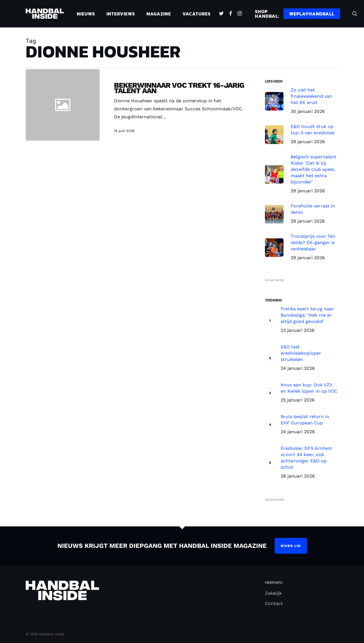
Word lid (291, 546)
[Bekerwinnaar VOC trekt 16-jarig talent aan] (175, 109)
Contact (274, 603)
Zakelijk (273, 593)
